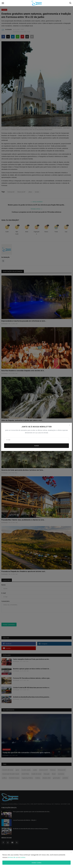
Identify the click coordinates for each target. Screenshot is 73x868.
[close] (71, 852)
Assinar (37, 446)
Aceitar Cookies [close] (37, 863)
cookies (23, 857)
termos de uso (13, 857)
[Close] (70, 425)
